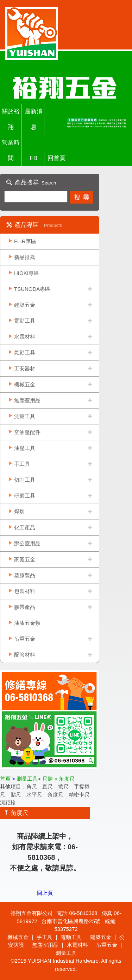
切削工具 (25, 480)
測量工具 (25, 416)
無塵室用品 (27, 400)
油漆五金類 (27, 623)
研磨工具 (25, 496)
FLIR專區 (25, 241)
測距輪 (8, 802)
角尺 (32, 787)
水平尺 (34, 795)
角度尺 (55, 795)
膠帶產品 (25, 607)
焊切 (19, 512)
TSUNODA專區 (32, 289)
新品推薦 (25, 257)
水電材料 (25, 337)
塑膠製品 (25, 575)
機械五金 (25, 384)
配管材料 (25, 655)
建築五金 (25, 305)
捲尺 (63, 787)
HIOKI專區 (27, 273)
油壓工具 (25, 448)
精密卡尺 (79, 795)
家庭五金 (25, 559)
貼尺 (16, 795)
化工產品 (25, 527)
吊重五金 (25, 639)
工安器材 (25, 368)
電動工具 (25, 321)
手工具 (22, 464)
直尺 (48, 787)
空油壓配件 (27, 432)
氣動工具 (25, 353)
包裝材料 (25, 591)
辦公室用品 (27, 543)
